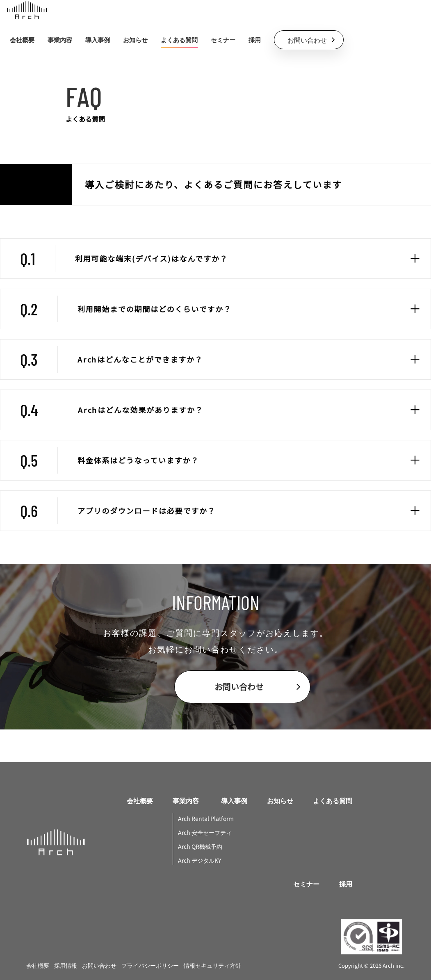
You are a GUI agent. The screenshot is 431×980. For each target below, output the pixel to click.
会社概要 (22, 40)
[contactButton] (309, 40)
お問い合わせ (99, 965)
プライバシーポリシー (150, 965)
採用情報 (66, 965)
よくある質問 (179, 40)
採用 (255, 40)
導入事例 (98, 40)
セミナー (223, 40)
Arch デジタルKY (200, 860)
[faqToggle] (415, 258)
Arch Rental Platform (206, 818)
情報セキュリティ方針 (212, 965)
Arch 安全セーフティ (205, 832)
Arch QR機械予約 (200, 846)
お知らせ (135, 40)
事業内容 (186, 801)
